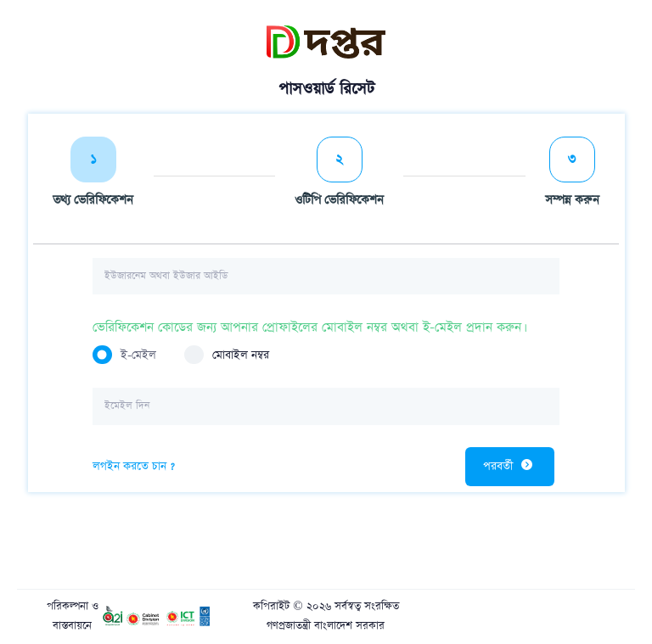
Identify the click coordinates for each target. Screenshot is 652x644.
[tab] (93, 176)
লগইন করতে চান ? (134, 466)
